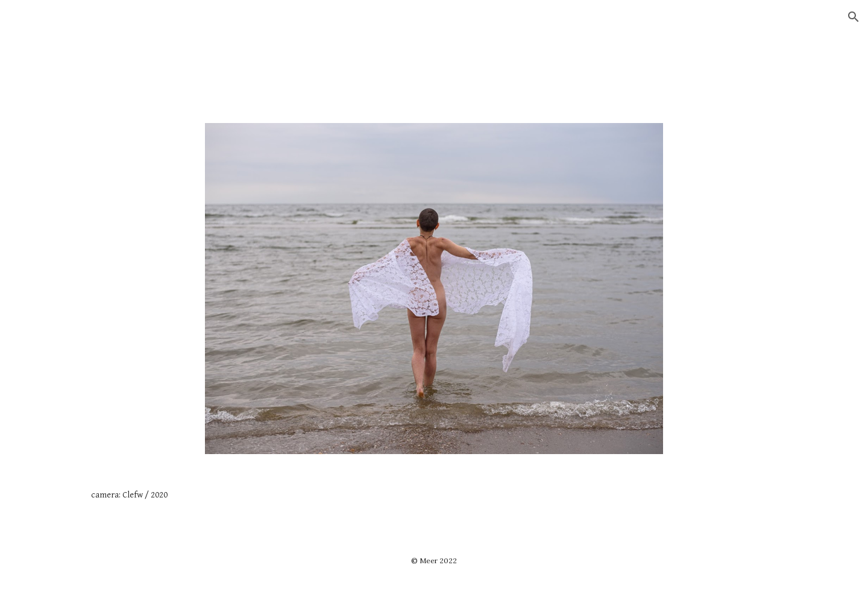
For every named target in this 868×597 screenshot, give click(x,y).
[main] (434, 495)
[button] (854, 17)
